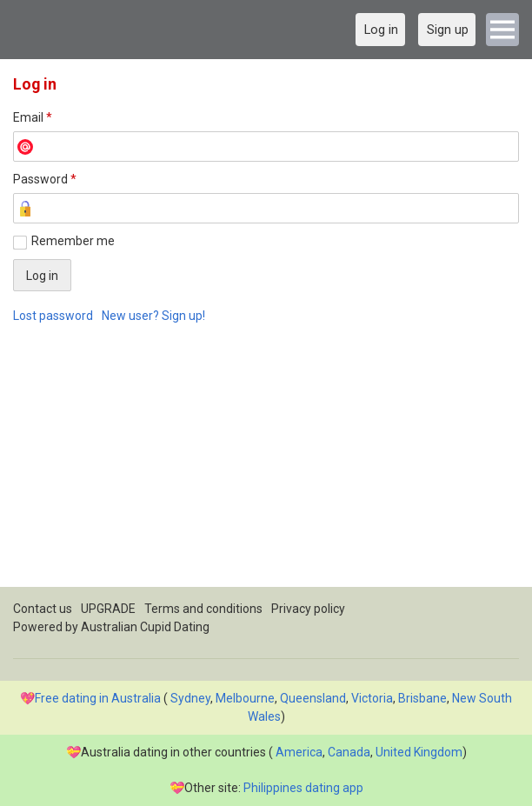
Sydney (190, 698)
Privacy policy (308, 609)
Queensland (313, 698)
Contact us (43, 609)
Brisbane (422, 698)
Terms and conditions (203, 609)
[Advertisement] (266, 465)
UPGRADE (108, 609)
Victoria (372, 698)
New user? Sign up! (153, 316)
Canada (349, 752)
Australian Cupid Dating (145, 627)
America (299, 752)
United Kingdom (419, 752)
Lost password (53, 316)
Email (33, 117)
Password (45, 179)
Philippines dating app (303, 788)
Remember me (73, 241)
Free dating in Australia (98, 698)
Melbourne (245, 698)
